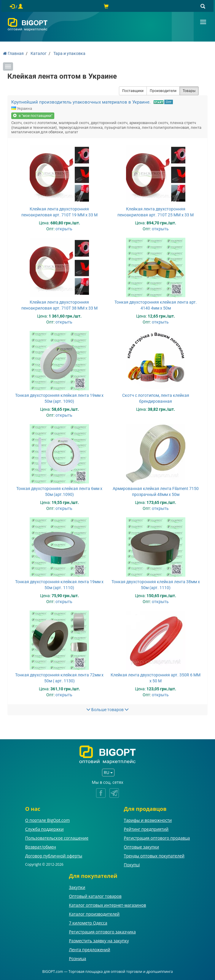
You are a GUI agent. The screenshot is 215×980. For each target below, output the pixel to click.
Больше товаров (107, 710)
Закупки (77, 887)
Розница (77, 958)
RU (108, 772)
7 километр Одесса (88, 923)
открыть (64, 229)
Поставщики (133, 91)
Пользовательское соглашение (57, 838)
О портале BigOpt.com (47, 820)
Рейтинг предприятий (146, 829)
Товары (189, 91)
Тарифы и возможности (148, 820)
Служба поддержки (44, 829)
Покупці (132, 865)
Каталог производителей (94, 914)
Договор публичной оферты (54, 856)
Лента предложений (89, 950)
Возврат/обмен (41, 847)
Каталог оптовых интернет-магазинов (107, 905)
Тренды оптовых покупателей (154, 856)
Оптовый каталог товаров (95, 896)
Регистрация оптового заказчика (102, 932)
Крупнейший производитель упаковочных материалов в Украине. (81, 102)
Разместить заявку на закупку (99, 941)
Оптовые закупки (141, 847)
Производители (163, 91)
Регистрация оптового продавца (157, 838)
